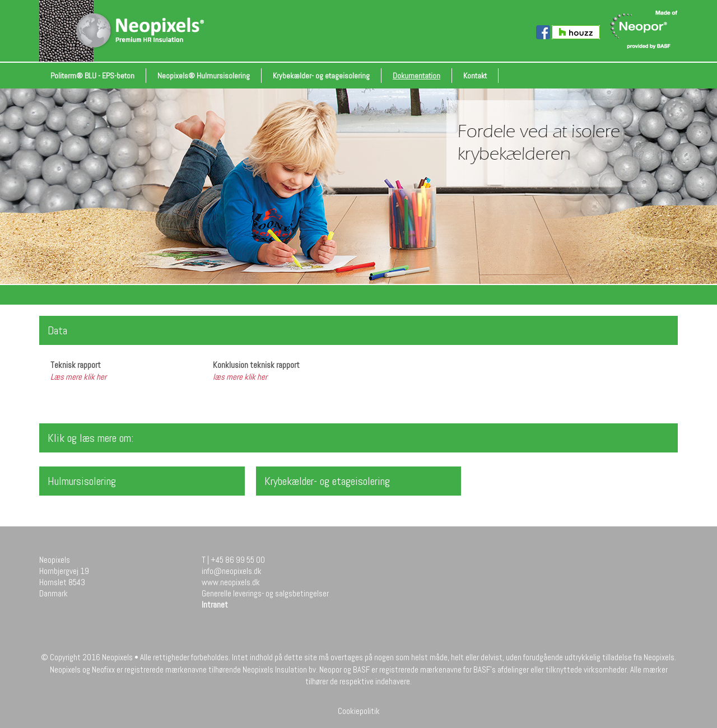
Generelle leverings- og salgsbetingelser (265, 593)
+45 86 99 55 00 (238, 560)
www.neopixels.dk (231, 582)
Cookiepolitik (359, 711)
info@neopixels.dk (232, 571)
